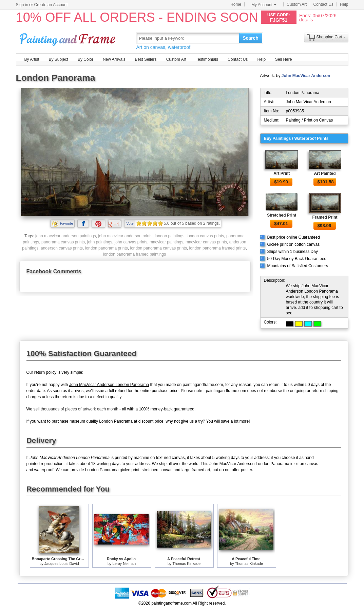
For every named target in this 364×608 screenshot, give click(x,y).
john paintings (100, 242)
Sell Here (283, 59)
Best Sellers (146, 59)
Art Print (282, 173)
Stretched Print (282, 215)
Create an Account (51, 5)
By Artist (32, 59)
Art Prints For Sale (69, 38)
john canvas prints (131, 242)
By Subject (59, 59)
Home (236, 4)
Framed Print (325, 217)
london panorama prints (107, 248)
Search (251, 38)
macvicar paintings (166, 242)
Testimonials (207, 59)
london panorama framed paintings (135, 254)
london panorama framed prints (218, 248)
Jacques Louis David (62, 564)
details (306, 20)
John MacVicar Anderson (306, 76)
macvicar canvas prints (206, 242)
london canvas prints (205, 236)
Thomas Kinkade (186, 564)
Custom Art (297, 4)
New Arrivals (114, 59)
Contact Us (323, 4)
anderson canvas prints (62, 248)
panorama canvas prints (63, 242)
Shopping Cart (329, 37)
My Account (264, 5)
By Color (85, 59)
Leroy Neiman (124, 564)
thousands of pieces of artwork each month (80, 409)
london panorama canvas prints (159, 248)
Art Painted (325, 173)
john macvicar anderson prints (125, 236)
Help (344, 4)
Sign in (22, 5)
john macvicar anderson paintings (66, 236)
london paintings (169, 236)
